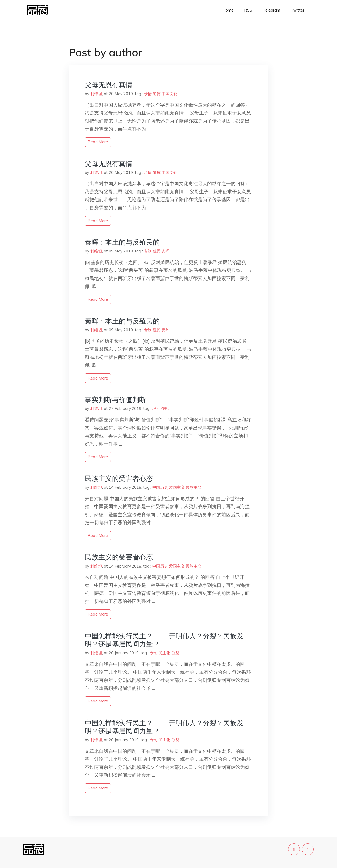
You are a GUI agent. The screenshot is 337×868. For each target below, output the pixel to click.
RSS (248, 10)
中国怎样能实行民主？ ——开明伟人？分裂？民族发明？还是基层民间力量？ (164, 640)
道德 (157, 94)
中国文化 (170, 94)
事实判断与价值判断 (115, 400)
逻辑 (165, 408)
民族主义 (194, 487)
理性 (156, 408)
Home (228, 10)
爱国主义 (177, 487)
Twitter (297, 10)
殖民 (157, 251)
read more (98, 142)
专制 (148, 251)
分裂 (175, 653)
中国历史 (160, 487)
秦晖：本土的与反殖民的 (122, 242)
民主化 (164, 653)
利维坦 (96, 94)
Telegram (271, 10)
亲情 (148, 94)
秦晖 (166, 251)
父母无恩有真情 (109, 85)
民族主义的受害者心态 (119, 478)
